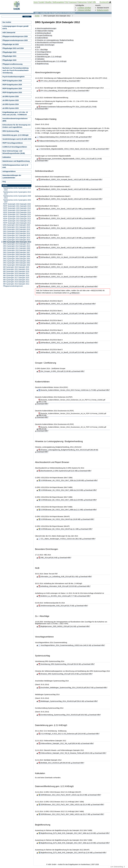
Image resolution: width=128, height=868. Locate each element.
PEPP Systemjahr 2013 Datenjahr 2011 (17, 223)
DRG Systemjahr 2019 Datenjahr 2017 (17, 231)
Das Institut (7, 22)
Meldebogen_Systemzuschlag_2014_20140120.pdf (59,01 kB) (61, 701)
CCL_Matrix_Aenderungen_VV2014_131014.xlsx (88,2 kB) (60, 539)
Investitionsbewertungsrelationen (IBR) (15, 120)
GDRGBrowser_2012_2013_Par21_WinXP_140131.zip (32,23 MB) (63, 795)
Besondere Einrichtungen (46, 45)
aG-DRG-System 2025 (11, 100)
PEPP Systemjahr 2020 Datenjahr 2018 (17, 208)
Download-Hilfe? (75, 81)
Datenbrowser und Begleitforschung (16, 161)
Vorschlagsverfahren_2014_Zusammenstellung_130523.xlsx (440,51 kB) (65, 645)
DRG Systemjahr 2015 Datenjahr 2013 (17, 240)
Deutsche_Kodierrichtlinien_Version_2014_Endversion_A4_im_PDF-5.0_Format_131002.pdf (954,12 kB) (72, 401)
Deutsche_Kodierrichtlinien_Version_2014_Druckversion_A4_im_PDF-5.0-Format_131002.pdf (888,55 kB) (72, 414)
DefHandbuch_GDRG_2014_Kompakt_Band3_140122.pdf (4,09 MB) (64, 199)
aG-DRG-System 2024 (11, 104)
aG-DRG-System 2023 (11, 108)
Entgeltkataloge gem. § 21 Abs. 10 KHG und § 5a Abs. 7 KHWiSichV (15, 113)
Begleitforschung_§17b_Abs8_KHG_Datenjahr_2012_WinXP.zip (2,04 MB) (66, 853)
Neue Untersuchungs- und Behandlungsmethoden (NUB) (14, 152)
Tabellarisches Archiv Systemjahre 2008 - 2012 (17, 197)
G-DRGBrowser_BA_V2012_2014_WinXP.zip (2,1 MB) (59, 529)
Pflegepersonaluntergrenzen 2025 (15, 40)
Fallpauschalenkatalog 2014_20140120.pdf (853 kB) (56, 141)
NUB (39, 47)
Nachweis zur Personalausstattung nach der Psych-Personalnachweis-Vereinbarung (16, 70)
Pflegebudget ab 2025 (11, 44)
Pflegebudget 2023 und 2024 (13, 48)
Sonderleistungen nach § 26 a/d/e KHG (17, 139)
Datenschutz (82, 2)
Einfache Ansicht (103, 10)
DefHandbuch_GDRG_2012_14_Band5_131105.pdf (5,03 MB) (61, 352)
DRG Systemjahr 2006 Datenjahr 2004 (17, 259)
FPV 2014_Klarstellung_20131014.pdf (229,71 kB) (57, 91)
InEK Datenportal (9, 32)
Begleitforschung (43, 64)
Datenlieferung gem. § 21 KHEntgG (49, 57)
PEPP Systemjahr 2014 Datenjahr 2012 (17, 221)
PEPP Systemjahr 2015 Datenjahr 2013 (17, 219)
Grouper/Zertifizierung (44, 35)
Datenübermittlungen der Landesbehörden (12, 177)
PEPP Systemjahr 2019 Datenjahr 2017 (17, 210)
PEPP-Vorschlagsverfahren (13, 143)
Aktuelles (48, 2)
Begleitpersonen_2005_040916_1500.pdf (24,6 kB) (57, 626)
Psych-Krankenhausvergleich (13, 77)
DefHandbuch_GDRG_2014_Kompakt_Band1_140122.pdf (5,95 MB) (64, 179)
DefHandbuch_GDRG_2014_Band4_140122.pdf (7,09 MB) (60, 238)
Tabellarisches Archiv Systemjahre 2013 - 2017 (17, 193)
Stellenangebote (58, 2)
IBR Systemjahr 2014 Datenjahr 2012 (16, 284)
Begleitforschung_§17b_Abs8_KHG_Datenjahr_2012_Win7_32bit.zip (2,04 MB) (67, 843)
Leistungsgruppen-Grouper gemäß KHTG (15, 27)
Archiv (37, 16)
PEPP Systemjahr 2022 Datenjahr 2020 (17, 204)
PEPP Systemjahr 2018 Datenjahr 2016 (17, 212)
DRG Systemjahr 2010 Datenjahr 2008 (17, 250)
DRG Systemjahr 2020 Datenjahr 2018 (17, 229)
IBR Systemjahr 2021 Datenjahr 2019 (16, 269)
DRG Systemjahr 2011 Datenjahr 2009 (17, 248)
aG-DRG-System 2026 (11, 96)
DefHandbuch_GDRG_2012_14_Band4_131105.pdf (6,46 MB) (61, 343)
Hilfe (94, 2)
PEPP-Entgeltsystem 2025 (12, 85)
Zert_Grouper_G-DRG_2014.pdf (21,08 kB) (55, 371)
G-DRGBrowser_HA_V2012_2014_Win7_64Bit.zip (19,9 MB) (61, 490)
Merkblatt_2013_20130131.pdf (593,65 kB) (54, 763)
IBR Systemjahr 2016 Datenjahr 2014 (16, 280)
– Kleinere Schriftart (84, 10)
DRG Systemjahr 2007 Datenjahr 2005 (17, 257)
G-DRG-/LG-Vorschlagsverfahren (15, 147)
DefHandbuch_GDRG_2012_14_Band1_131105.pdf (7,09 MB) (61, 313)
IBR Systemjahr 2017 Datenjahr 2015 (16, 278)
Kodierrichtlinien (42, 38)
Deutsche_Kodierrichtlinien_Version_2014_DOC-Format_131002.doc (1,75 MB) (67, 390)
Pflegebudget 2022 (9, 52)
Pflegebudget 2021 (9, 56)
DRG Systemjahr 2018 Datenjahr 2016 (17, 233)
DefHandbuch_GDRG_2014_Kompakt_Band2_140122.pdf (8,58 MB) (64, 189)
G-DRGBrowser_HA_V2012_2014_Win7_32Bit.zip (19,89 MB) (61, 480)
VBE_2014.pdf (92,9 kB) (48, 558)
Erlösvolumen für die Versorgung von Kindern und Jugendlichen (17, 126)
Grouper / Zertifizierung (46, 363)
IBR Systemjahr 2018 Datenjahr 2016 (16, 275)
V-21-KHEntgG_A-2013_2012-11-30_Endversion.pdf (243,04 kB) (62, 734)
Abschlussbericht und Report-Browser (50, 43)
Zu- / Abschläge (42, 50)
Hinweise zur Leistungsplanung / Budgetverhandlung (55, 40)
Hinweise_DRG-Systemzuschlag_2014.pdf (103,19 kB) (59, 674)
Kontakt (41, 2)
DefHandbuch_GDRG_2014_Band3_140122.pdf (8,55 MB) (60, 228)
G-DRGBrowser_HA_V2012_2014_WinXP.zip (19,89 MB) (60, 519)
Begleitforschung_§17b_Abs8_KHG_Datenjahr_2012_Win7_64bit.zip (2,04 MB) (67, 833)
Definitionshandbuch (44, 33)
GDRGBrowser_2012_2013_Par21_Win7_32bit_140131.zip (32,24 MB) (64, 804)
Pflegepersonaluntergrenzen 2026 (15, 36)
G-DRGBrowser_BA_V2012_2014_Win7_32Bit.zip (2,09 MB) (61, 500)
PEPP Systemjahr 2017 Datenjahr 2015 (17, 214)
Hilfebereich (75, 293)
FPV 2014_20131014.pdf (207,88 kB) (53, 81)
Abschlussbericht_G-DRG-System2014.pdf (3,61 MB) (58, 471)
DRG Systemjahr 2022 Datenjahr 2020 (17, 225)
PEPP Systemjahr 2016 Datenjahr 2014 (17, 217)
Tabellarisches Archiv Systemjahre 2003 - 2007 (17, 201)
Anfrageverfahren (9, 171)
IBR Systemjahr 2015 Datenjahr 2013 (16, 282)
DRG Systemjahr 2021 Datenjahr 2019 (17, 227)
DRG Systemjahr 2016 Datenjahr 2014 (17, 238)
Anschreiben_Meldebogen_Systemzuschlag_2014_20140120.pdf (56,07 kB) (66, 688)
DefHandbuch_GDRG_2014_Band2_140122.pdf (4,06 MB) (60, 218)
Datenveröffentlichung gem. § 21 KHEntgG (52, 61)
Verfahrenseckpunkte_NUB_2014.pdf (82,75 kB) (56, 606)
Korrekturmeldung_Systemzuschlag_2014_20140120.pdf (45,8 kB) (63, 715)
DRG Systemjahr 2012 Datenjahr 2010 (17, 246)
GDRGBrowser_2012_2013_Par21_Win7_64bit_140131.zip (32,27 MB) (64, 814)
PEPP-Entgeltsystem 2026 (12, 81)
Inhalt (90, 2)
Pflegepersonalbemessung (12, 64)
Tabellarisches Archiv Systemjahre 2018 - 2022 (17, 189)
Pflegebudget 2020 (9, 60)
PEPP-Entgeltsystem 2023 (12, 92)
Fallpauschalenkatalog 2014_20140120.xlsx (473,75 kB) (58, 137)
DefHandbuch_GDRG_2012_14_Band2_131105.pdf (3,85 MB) (61, 323)
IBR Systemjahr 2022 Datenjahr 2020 (16, 267)
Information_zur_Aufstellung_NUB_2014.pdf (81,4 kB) (58, 577)
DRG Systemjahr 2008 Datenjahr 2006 (17, 254)
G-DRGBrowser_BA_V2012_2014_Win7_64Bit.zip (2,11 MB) (61, 510)
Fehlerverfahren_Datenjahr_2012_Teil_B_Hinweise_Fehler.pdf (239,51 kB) (66, 753)
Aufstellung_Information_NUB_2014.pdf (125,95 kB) (58, 586)
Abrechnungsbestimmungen (47, 28)
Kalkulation (41, 59)
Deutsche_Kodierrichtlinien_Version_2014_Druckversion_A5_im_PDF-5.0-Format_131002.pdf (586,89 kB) (72, 428)
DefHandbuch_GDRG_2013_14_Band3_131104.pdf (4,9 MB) (61, 277)
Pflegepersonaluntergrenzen (13, 286)
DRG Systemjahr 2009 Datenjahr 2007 (17, 252)
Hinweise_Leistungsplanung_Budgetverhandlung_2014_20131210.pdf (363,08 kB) (68, 450)
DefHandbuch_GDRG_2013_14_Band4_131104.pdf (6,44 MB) (61, 286)
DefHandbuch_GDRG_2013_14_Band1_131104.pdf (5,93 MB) (61, 257)
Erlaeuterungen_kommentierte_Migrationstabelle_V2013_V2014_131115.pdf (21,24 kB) (70, 159)
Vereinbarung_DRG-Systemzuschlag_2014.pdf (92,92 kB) (60, 664)
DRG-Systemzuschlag (11, 131)
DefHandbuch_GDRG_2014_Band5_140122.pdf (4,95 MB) (60, 248)
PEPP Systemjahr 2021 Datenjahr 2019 (17, 206)
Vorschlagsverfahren (44, 52)
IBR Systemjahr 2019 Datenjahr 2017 (16, 273)
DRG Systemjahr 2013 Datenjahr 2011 (17, 244)
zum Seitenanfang (118, 867)
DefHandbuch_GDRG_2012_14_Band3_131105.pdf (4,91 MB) (61, 333)
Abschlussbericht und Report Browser (52, 462)
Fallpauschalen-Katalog (45, 31)
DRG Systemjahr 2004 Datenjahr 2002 (17, 263)
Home (36, 2)
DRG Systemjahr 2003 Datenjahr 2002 (17, 265)
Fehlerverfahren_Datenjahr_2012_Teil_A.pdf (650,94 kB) (59, 743)
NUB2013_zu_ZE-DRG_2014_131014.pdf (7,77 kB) (58, 596)
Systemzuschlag (43, 54)
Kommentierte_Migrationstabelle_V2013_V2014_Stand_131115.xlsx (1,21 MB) (67, 149)
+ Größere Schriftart (84, 8)
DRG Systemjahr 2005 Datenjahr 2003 (17, 261)
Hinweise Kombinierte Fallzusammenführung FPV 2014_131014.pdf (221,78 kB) (67, 107)
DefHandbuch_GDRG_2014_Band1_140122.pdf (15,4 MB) (60, 209)
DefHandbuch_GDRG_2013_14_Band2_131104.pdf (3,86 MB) (61, 267)
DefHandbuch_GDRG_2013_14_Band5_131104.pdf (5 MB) (60, 304)
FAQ (4, 182)
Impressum (73, 2)
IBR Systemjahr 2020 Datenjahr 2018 (16, 271)
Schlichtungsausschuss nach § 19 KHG (15, 166)
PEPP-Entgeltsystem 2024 (12, 89)
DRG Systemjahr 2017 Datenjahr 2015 (17, 235)
